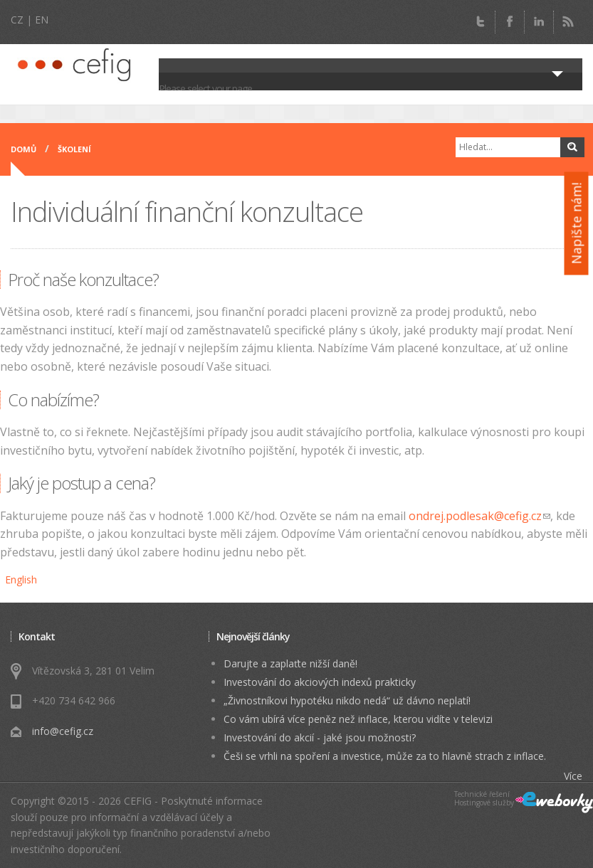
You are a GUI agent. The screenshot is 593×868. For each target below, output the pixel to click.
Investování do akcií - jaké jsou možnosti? (320, 737)
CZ (17, 20)
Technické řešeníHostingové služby (484, 799)
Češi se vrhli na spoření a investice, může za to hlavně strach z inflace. (385, 756)
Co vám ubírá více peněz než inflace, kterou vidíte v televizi (358, 719)
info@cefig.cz (63, 731)
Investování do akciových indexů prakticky (320, 682)
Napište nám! (577, 224)
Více (573, 776)
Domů (23, 149)
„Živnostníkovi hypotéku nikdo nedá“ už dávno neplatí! (347, 700)
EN (42, 20)
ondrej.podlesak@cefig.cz (479, 516)
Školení (74, 149)
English (21, 579)
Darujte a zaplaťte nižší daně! (290, 663)
